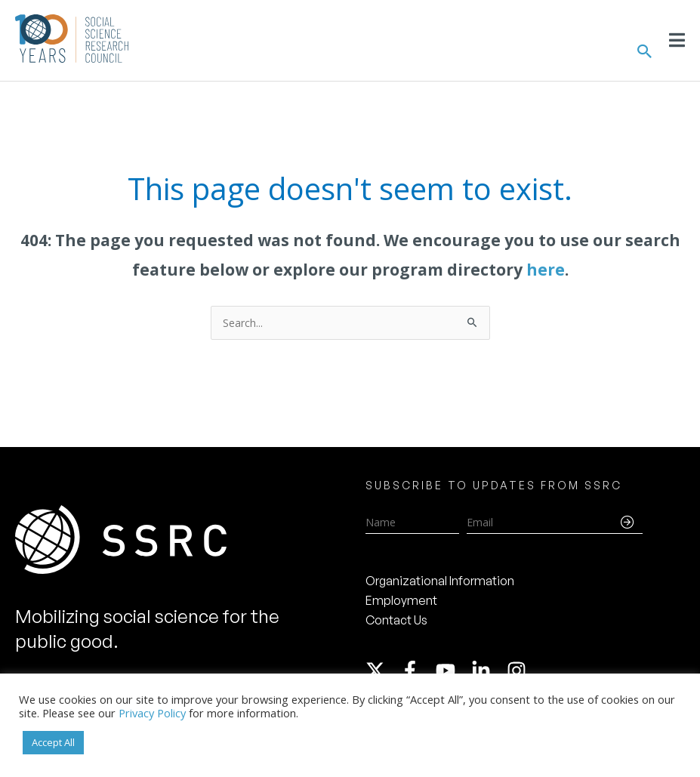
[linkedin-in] (488, 671)
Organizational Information (440, 581)
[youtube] (452, 671)
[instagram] (520, 671)
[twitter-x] (382, 671)
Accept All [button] (53, 742)
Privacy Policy (152, 713)
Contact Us (396, 620)
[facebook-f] (417, 671)
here (546, 270)
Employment (401, 600)
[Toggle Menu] (677, 40)
